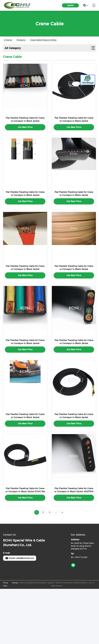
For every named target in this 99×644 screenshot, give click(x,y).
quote (70, 5)
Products (21, 40)
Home (8, 40)
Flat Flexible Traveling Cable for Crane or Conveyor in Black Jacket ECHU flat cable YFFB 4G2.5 (25, 547)
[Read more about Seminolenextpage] (56, 568)
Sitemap (15, 638)
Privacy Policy (6, 639)
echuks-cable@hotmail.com (20, 613)
